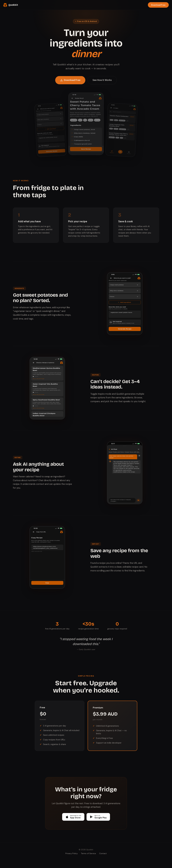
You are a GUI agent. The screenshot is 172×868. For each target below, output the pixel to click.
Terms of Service (88, 853)
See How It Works (102, 81)
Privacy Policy (72, 853)
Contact (103, 853)
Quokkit (11, 5)
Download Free (158, 5)
